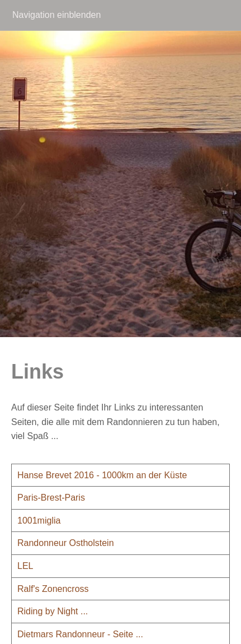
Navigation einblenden (56, 15)
